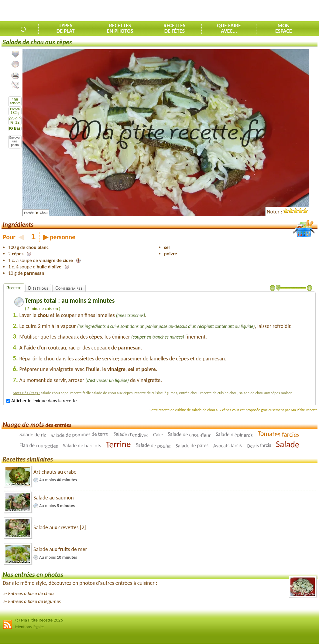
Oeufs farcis (259, 445)
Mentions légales (30, 627)
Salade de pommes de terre (80, 435)
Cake (158, 434)
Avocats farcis (228, 445)
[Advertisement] (248, 11)
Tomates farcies (279, 434)
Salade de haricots (82, 446)
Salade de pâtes (192, 445)
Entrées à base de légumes (34, 601)
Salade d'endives (131, 435)
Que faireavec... (229, 28)
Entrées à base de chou (31, 593)
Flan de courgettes (39, 445)
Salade (288, 444)
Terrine (118, 444)
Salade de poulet (153, 445)
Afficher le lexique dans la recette (41, 401)
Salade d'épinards (234, 435)
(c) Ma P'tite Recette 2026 (39, 620)
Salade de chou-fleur (189, 434)
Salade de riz (33, 434)
